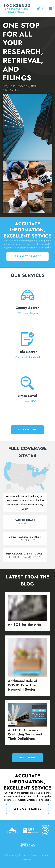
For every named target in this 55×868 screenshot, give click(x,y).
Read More (27, 758)
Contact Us (27, 430)
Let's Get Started (27, 256)
